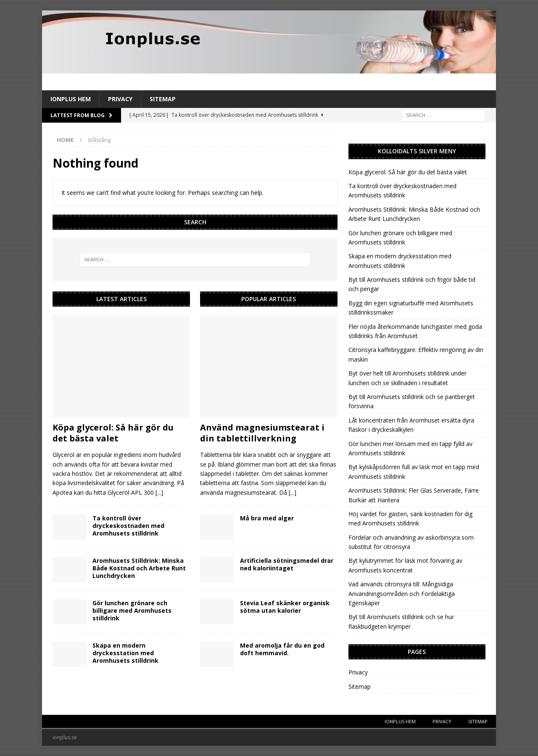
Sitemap (163, 99)
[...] (159, 492)
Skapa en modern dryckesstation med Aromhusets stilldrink (125, 653)
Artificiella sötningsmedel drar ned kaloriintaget (287, 564)
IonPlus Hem (71, 99)
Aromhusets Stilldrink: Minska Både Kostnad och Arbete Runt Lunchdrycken (139, 568)
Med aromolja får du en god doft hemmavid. (282, 649)
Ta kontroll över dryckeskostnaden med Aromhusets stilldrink (128, 526)
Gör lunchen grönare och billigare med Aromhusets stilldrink (132, 610)
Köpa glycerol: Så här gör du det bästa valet (113, 433)
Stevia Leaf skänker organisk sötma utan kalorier (285, 607)
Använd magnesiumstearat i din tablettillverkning (262, 433)
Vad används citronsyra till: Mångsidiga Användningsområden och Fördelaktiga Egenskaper (402, 593)
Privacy (120, 99)
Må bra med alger (267, 518)
